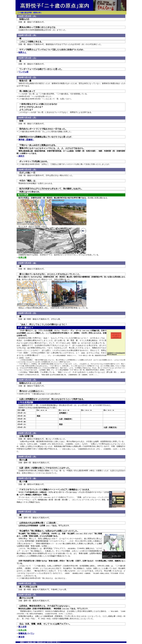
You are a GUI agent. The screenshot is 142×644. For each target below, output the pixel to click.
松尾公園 (22, 258)
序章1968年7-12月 (41, 642)
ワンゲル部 (23, 72)
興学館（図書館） (26, 140)
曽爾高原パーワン (26, 633)
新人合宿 (22, 627)
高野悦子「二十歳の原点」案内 (28, 642)
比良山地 (22, 630)
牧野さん (22, 52)
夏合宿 (21, 637)
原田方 (21, 156)
